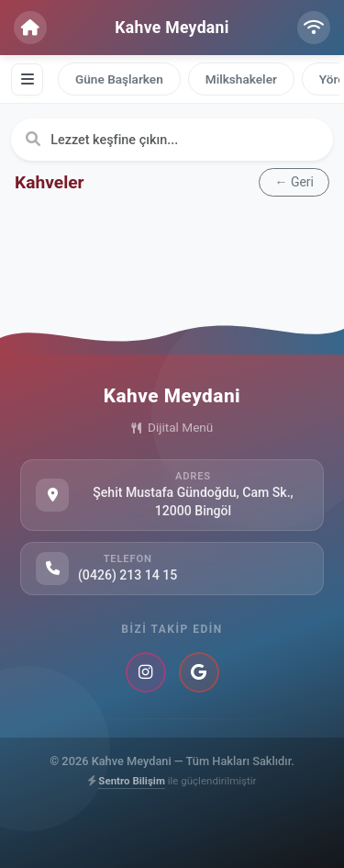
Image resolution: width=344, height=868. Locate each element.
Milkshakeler (241, 79)
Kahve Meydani (172, 28)
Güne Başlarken (119, 79)
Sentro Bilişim (132, 781)
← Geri (294, 182)
